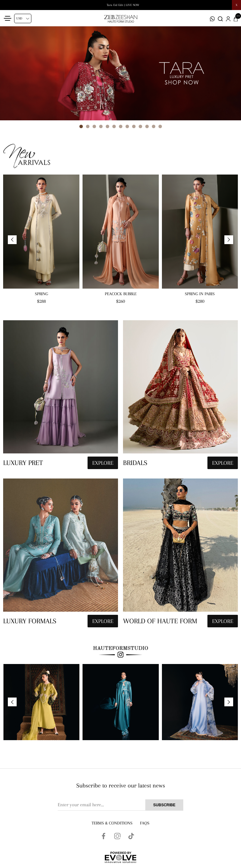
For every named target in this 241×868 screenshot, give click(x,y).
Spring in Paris (200, 294)
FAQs (145, 823)
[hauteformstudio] (61, 396)
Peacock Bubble (121, 294)
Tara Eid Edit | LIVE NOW (123, 5)
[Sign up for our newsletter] (120, 805)
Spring (41, 294)
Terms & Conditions (112, 823)
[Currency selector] (23, 18)
